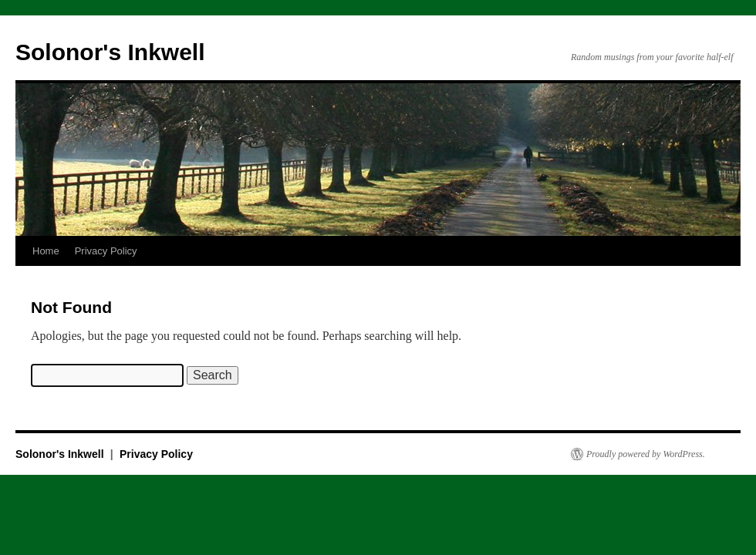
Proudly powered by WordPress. (646, 454)
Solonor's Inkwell (110, 52)
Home (46, 251)
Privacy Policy (106, 251)
